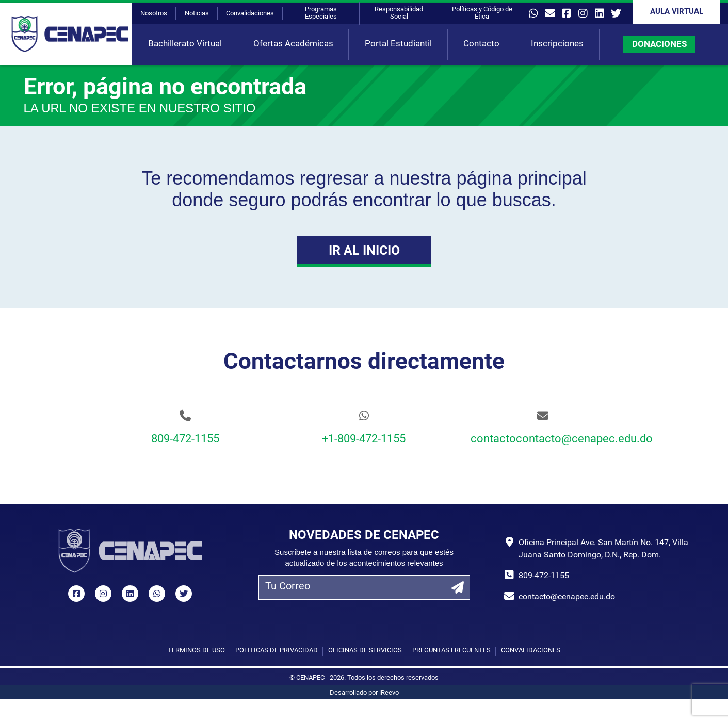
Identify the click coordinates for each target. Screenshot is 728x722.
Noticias (197, 14)
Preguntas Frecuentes (451, 651)
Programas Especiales (321, 13)
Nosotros (154, 14)
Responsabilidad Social (399, 13)
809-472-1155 (185, 440)
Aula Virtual (677, 12)
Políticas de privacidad (277, 651)
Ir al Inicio (364, 251)
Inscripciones (557, 44)
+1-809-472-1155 (364, 440)
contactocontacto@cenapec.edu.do (543, 440)
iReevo (389, 693)
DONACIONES (659, 45)
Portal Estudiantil (398, 44)
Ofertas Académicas (293, 44)
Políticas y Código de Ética (482, 13)
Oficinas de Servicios (365, 651)
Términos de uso (196, 651)
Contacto (481, 44)
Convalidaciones (250, 14)
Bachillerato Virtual (185, 44)
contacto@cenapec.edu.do (567, 597)
